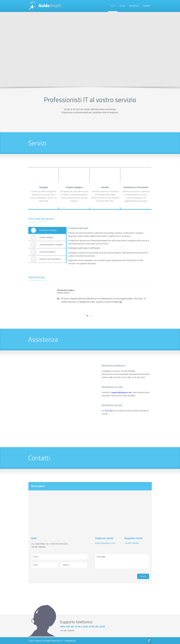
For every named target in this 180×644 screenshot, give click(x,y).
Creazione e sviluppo (44, 230)
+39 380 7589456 (132, 543)
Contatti (146, 6)
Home (113, 6)
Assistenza (134, 6)
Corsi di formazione (43, 252)
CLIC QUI (109, 411)
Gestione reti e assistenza (46, 259)
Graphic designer (42, 238)
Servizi (122, 6)
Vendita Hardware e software (47, 245)
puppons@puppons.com (122, 392)
